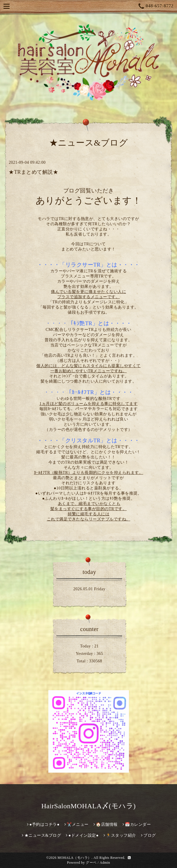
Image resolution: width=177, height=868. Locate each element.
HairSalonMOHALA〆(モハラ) (88, 806)
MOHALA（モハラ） (75, 858)
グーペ (91, 863)
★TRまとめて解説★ (33, 172)
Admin (105, 863)
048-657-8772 (156, 6)
